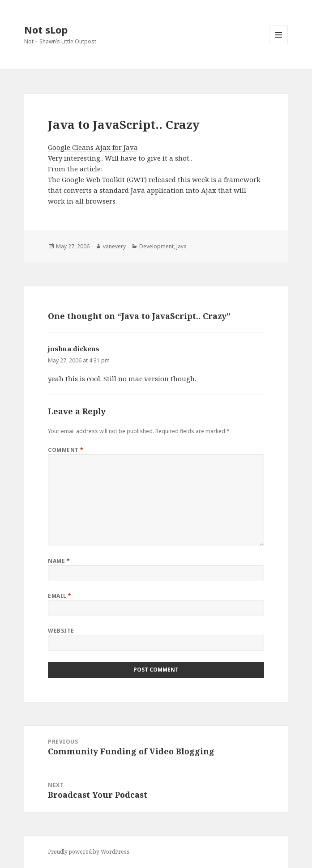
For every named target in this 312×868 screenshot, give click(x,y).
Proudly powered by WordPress (89, 852)
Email (60, 596)
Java (182, 246)
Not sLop (46, 30)
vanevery (114, 246)
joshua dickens (74, 349)
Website (61, 631)
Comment (66, 450)
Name (59, 561)
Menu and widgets (279, 44)
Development (156, 246)
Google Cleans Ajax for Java (93, 147)
